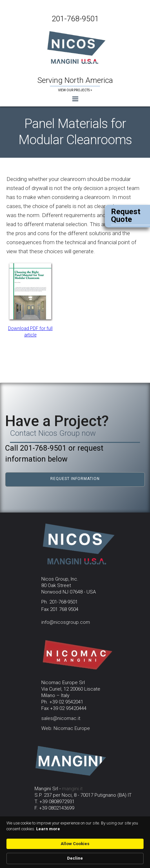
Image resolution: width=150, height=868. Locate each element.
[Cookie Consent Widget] (75, 842)
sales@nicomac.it (61, 718)
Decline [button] (75, 858)
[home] (75, 47)
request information (75, 479)
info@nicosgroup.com (66, 622)
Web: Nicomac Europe (66, 728)
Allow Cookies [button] (75, 844)
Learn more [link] (48, 829)
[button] (75, 99)
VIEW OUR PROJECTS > (75, 90)
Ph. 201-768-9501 (60, 602)
